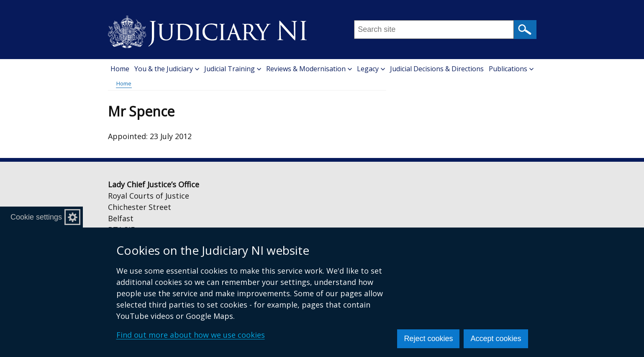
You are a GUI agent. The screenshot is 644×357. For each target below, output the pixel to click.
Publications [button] (511, 69)
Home (120, 69)
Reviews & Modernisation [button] (309, 69)
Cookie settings (36, 217)
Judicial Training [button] (233, 69)
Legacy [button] (371, 69)
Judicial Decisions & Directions (437, 69)
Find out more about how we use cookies (191, 335)
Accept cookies (496, 339)
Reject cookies (428, 339)
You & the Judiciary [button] (167, 69)
